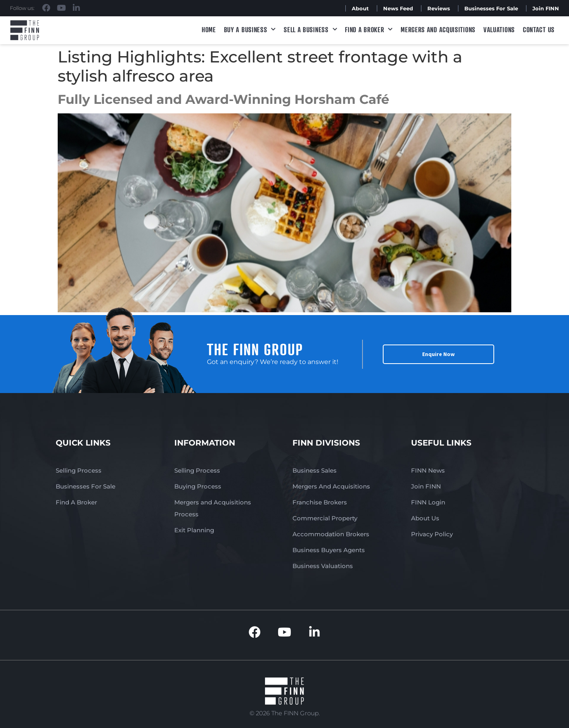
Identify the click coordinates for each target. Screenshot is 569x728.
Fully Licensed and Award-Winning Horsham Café (223, 99)
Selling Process (79, 470)
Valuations (499, 29)
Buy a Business (250, 30)
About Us (425, 518)
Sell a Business (310, 30)
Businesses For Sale (491, 8)
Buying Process (198, 486)
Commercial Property (325, 518)
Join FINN (546, 8)
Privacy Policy (432, 534)
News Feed (398, 8)
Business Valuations (323, 566)
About (360, 8)
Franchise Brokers (320, 502)
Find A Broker (369, 30)
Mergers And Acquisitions (331, 486)
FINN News (428, 470)
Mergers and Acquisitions (438, 29)
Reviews (439, 8)
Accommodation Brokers (331, 534)
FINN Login (428, 502)
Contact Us (539, 29)
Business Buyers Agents (329, 550)
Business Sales (315, 470)
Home (209, 29)
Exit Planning (194, 530)
